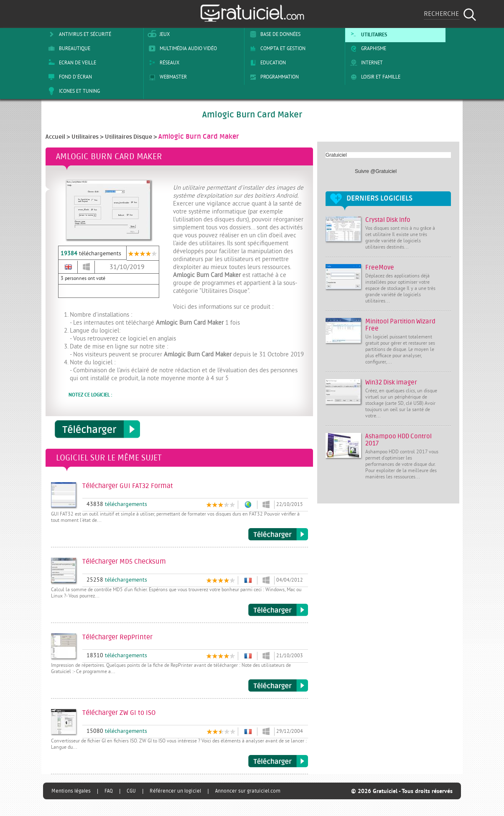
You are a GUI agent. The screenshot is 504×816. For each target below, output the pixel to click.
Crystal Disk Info (388, 220)
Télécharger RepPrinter (278, 686)
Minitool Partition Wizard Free (400, 325)
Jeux (158, 34)
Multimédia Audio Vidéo (181, 48)
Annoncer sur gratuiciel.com (248, 791)
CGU (131, 791)
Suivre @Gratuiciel (376, 171)
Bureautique (68, 48)
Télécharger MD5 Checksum (278, 610)
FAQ (109, 791)
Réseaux (163, 63)
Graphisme (367, 48)
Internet (365, 63)
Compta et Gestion (276, 48)
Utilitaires (367, 34)
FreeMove (380, 268)
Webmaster (166, 77)
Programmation (273, 77)
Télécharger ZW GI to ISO (278, 761)
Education (266, 63)
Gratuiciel (336, 155)
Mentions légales (71, 791)
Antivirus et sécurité (78, 34)
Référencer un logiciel (175, 791)
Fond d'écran (69, 77)
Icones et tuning (73, 91)
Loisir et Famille (374, 77)
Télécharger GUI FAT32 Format (278, 534)
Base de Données (274, 34)
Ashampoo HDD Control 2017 (398, 440)
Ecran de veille (71, 63)
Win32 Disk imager (391, 383)
